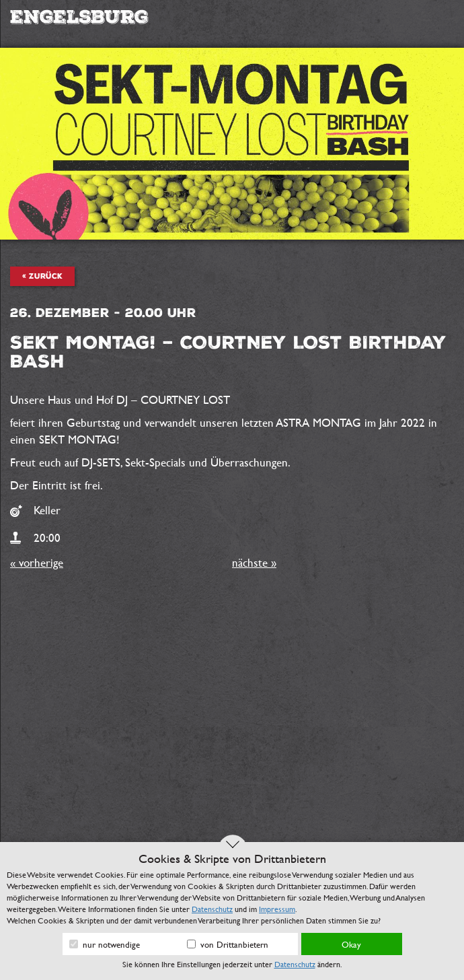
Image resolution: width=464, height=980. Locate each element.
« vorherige (37, 562)
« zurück (42, 276)
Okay (351, 944)
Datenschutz (212, 909)
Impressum (277, 909)
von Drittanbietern (228, 944)
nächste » (254, 562)
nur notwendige (105, 944)
